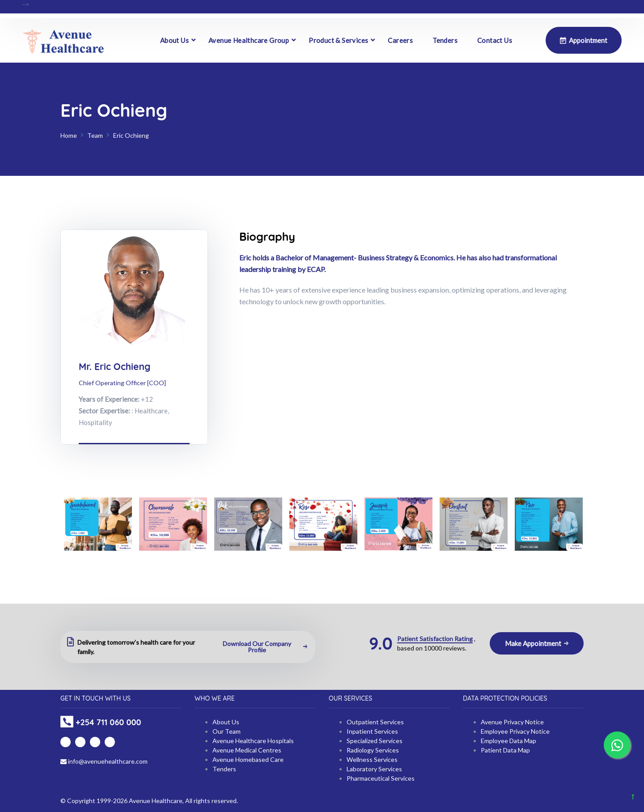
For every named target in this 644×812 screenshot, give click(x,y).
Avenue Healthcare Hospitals (253, 741)
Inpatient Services (372, 731)
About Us (174, 40)
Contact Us (495, 40)
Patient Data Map (505, 750)
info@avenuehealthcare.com (104, 761)
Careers (400, 40)
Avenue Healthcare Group (249, 40)
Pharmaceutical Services (381, 778)
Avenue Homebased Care (248, 759)
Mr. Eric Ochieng (114, 366)
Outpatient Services (375, 722)
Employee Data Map (508, 741)
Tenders (445, 40)
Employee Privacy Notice (515, 731)
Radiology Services (373, 750)
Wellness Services (372, 759)
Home (69, 135)
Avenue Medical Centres (247, 750)
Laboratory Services (374, 769)
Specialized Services (375, 741)
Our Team (227, 731)
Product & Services (338, 40)
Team (95, 135)
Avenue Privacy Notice (512, 722)
